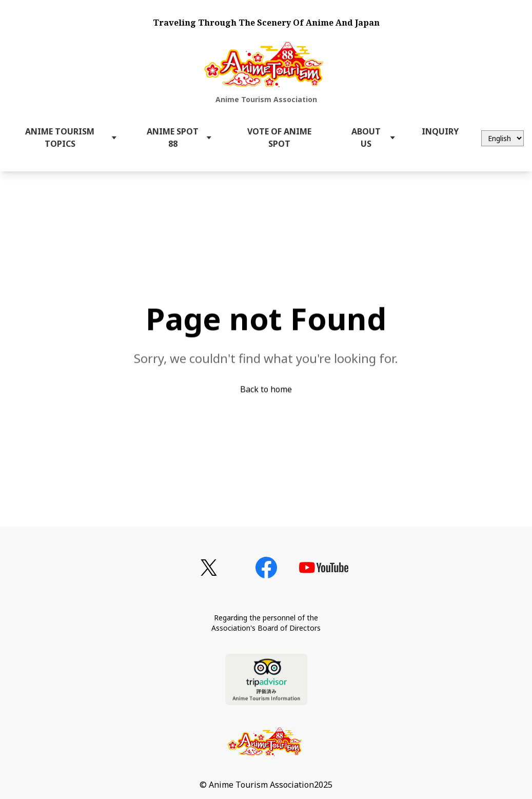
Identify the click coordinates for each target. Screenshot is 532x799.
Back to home (266, 391)
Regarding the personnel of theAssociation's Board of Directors (266, 623)
